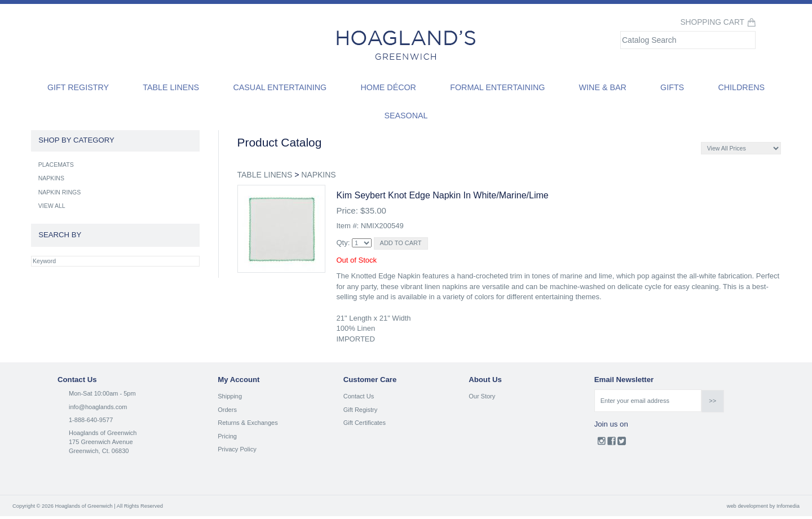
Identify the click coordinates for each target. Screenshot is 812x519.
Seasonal (406, 116)
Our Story (482, 396)
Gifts (672, 87)
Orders (227, 410)
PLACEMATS (56, 165)
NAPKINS (318, 175)
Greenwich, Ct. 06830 (99, 451)
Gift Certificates (365, 423)
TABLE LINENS (265, 175)
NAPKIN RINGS (60, 192)
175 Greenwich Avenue (101, 442)
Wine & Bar (603, 87)
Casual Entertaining (280, 87)
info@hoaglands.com (98, 407)
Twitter (622, 443)
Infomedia (788, 506)
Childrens (741, 87)
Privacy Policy (237, 449)
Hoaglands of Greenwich (103, 433)
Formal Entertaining (497, 87)
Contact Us (359, 396)
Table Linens (171, 87)
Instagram (601, 443)
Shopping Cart (712, 22)
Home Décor (388, 87)
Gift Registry (78, 87)
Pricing (227, 436)
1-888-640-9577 (91, 420)
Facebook (612, 443)
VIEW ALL (52, 206)
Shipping (230, 396)
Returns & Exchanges (248, 423)
